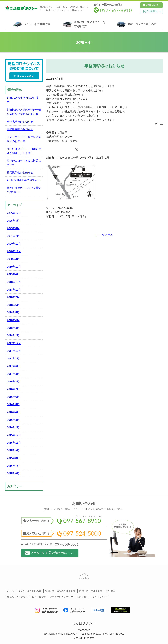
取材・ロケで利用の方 (91, 591)
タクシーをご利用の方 (30, 591)
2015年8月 (13, 458)
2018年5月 (13, 313)
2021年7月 (13, 236)
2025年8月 (13, 221)
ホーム (10, 591)
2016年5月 (13, 404)
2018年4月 (13, 320)
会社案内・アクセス (17, 597)
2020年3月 (13, 259)
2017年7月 (13, 359)
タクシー (32, 24)
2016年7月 (13, 389)
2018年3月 (13, 328)
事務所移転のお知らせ (20, 129)
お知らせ (82, 597)
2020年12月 (14, 244)
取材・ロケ (137, 24)
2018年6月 (13, 305)
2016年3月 (13, 420)
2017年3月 (13, 374)
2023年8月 (13, 228)
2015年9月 (13, 450)
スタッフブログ (98, 597)
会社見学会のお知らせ (20, 122)
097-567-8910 (113, 10)
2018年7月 (13, 297)
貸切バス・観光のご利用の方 (60, 591)
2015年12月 (14, 435)
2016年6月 (13, 397)
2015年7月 (13, 466)
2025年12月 (14, 213)
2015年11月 (14, 443)
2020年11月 (14, 251)
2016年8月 (13, 382)
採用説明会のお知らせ (20, 173)
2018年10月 (14, 290)
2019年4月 (13, 274)
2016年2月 (13, 427)
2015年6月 (13, 473)
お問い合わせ (152, 5)
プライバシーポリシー (61, 597)
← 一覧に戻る (105, 235)
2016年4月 (13, 412)
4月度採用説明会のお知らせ (23, 180)
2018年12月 (14, 282)
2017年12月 (14, 343)
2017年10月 (14, 351)
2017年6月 (13, 366)
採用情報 (111, 591)
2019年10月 (14, 267)
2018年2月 (13, 336)
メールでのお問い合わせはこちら (50, 553)
